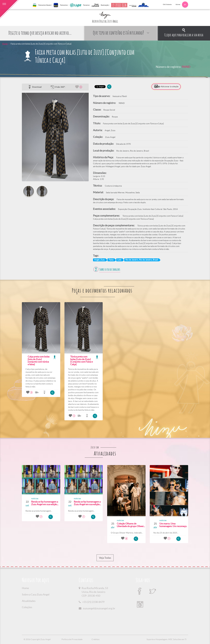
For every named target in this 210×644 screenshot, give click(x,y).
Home (5, 44)
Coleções (27, 607)
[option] (55, 137)
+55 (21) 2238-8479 (93, 602)
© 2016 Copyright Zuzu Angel (37, 639)
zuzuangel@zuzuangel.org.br (99, 608)
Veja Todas (105, 558)
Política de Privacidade (72, 639)
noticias (35, 498)
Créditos (96, 639)
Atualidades (29, 601)
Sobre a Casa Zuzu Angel (36, 594)
